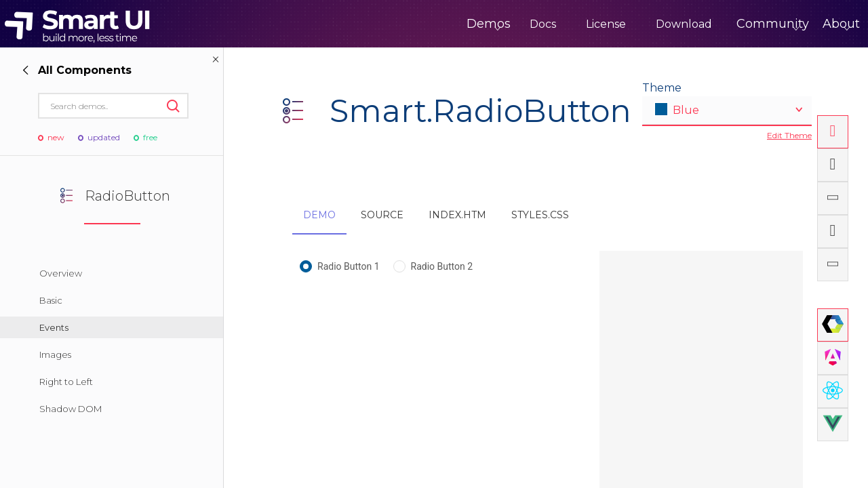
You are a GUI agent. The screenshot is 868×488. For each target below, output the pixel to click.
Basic (51, 300)
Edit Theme (789, 135)
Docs (487, 24)
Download (628, 24)
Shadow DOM (71, 409)
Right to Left (66, 382)
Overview (61, 273)
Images (55, 354)
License (550, 24)
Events (54, 327)
